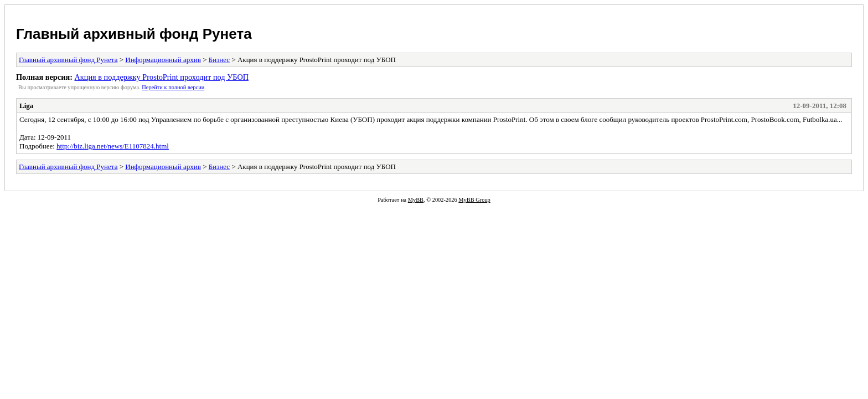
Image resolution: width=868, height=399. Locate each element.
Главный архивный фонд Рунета (134, 34)
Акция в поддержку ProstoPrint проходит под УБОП (161, 77)
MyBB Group (474, 200)
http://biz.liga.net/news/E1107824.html (113, 146)
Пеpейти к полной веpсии (173, 87)
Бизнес (219, 60)
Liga (26, 106)
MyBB (416, 200)
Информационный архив (163, 60)
